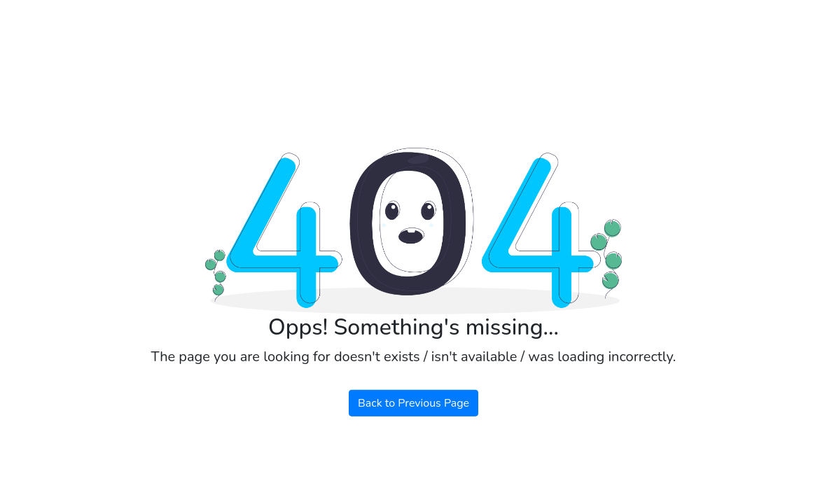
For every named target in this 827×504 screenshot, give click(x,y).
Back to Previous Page (413, 403)
